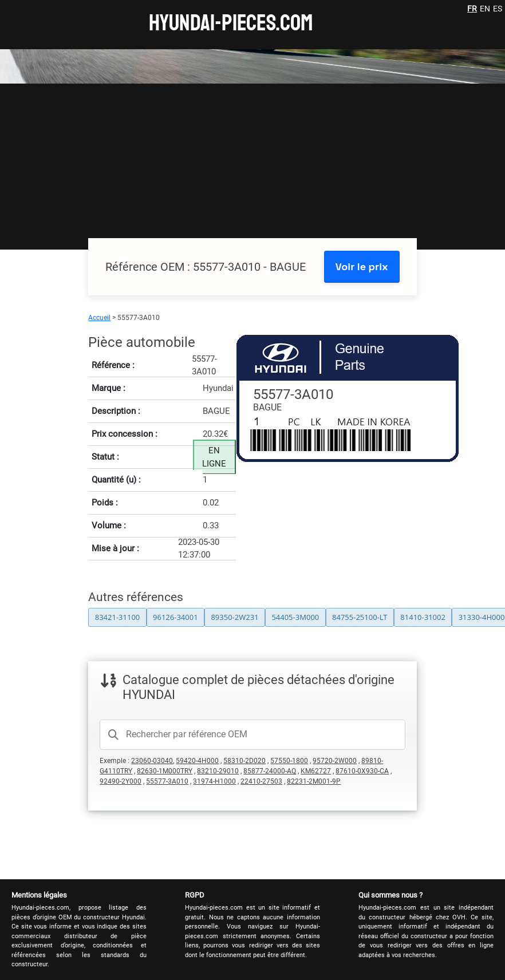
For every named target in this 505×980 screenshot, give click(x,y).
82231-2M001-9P (314, 781)
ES (498, 9)
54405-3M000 (295, 617)
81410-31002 (423, 617)
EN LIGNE (214, 457)
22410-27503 (261, 781)
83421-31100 (118, 617)
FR (472, 9)
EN (485, 9)
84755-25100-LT (360, 617)
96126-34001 (175, 617)
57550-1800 (289, 761)
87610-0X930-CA (362, 771)
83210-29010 (218, 771)
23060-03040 (152, 761)
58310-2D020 (244, 761)
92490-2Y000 (121, 781)
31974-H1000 (214, 781)
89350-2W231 (234, 617)
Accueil (99, 318)
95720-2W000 (335, 761)
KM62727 (316, 771)
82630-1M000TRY (165, 771)
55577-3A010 (167, 781)
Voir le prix (362, 266)
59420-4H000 (197, 761)
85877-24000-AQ (270, 771)
